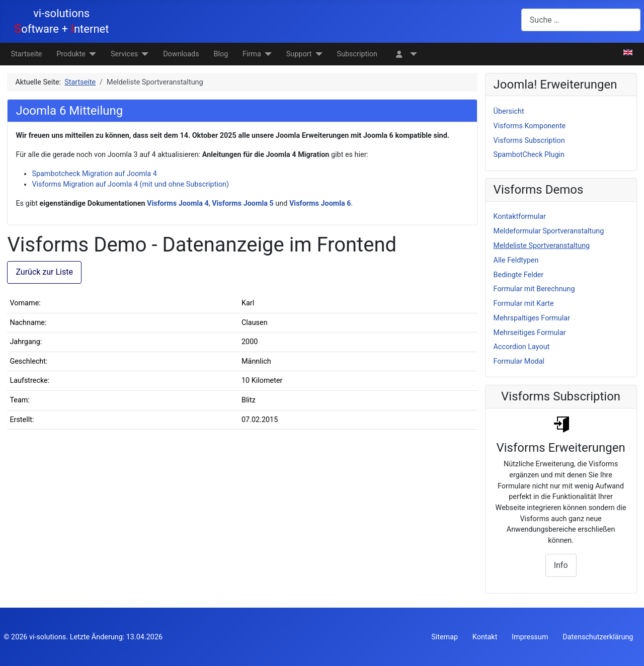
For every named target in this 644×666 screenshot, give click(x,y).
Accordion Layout (522, 347)
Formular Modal (519, 361)
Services (124, 54)
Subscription (357, 54)
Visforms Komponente (530, 126)
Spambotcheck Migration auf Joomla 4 (94, 174)
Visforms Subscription (529, 141)
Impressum (530, 637)
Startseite (27, 54)
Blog (221, 54)
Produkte (71, 54)
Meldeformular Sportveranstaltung (549, 231)
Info (561, 565)
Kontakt (485, 637)
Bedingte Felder (519, 275)
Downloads (181, 54)
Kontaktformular (520, 217)
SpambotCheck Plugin (529, 155)
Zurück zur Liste (44, 272)
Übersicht (509, 111)
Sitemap (445, 637)
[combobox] (581, 20)
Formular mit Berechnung (534, 289)
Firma (252, 54)
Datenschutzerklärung (598, 637)
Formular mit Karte (524, 304)
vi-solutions (48, 637)
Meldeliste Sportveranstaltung (542, 246)
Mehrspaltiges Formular (532, 318)
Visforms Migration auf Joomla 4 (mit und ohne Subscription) (130, 184)
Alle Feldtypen (516, 260)
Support (299, 54)
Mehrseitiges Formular (530, 333)
